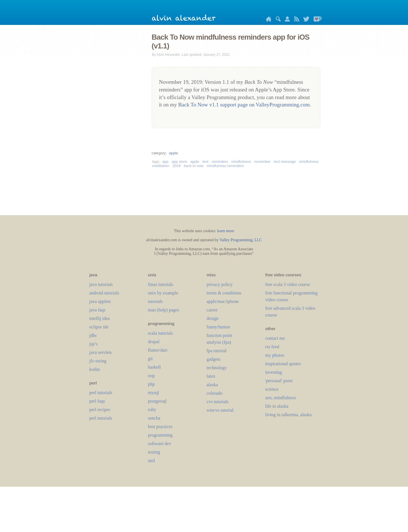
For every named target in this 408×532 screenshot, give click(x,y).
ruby (152, 410)
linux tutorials (161, 284)
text (206, 162)
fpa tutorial (217, 351)
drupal (154, 342)
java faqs (97, 310)
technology (217, 368)
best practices (160, 427)
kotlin (94, 369)
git (150, 359)
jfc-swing (98, 361)
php (151, 384)
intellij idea (99, 318)
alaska (212, 385)
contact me (275, 338)
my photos (275, 355)
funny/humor (218, 327)
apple (173, 153)
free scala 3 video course (288, 284)
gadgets (213, 359)
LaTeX (211, 376)
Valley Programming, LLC (241, 240)
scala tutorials (160, 333)
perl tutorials (101, 393)
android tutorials (104, 293)
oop (151, 376)
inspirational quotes (283, 364)
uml (151, 461)
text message (285, 162)
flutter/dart (158, 350)
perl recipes (100, 410)
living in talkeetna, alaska (288, 415)
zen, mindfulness (280, 398)
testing (154, 452)
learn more (226, 231)
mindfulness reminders (225, 166)
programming (160, 435)
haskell (154, 367)
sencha (154, 418)
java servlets (101, 352)
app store (179, 162)
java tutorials (101, 284)
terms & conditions (224, 293)
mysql (153, 393)
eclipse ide (99, 327)
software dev (160, 444)
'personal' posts (279, 381)
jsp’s (93, 344)
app (165, 162)
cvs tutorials (218, 402)
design (212, 318)
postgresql (157, 401)
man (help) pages (163, 310)
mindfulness (241, 162)
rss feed (272, 347)
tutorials (155, 301)
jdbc (93, 335)
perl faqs (97, 401)
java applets (100, 301)
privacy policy (220, 284)
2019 (176, 166)
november (262, 162)
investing (274, 372)
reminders (220, 162)
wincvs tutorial (220, 410)
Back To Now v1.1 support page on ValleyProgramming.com (244, 105)
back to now (194, 166)
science (272, 389)
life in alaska (277, 406)
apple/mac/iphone (223, 301)
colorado (214, 393)
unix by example (163, 293)
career (212, 310)
